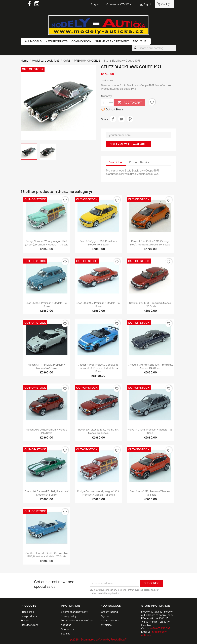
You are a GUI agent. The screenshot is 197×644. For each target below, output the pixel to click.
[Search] (154, 48)
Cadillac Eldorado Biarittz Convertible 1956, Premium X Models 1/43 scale (47, 555)
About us (140, 41)
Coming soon (81, 41)
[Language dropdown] (97, 5)
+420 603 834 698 (160, 628)
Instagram (37, 4)
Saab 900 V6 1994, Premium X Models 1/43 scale (150, 305)
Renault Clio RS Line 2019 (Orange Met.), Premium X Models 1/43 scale (150, 243)
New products (57, 41)
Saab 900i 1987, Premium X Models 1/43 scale (98, 305)
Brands (25, 620)
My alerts (106, 625)
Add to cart (130, 103)
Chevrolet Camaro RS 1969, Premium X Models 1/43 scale (47, 493)
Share (113, 119)
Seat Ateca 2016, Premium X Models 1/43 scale (150, 493)
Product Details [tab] (139, 162)
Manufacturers (29, 625)
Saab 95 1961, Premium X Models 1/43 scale (47, 305)
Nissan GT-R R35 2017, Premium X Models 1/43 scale (47, 366)
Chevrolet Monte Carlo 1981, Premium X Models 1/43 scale (150, 366)
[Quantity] (105, 103)
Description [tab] (116, 162)
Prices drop (27, 612)
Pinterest (130, 119)
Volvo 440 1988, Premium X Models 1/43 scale (150, 431)
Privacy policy (69, 616)
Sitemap (66, 634)
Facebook (29, 4)
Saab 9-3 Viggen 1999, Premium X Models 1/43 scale (98, 243)
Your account (112, 606)
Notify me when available (128, 144)
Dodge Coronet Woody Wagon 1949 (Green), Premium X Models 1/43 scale (47, 243)
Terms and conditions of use (77, 620)
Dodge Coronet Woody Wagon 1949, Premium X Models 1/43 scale (98, 493)
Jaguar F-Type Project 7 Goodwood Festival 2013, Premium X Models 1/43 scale (98, 368)
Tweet (122, 119)
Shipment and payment (112, 41)
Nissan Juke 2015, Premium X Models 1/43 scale (47, 431)
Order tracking (109, 612)
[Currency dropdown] (126, 5)
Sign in (105, 616)
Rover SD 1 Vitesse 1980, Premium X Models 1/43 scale (98, 431)
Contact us (67, 629)
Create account (110, 620)
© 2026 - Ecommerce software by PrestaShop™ (98, 640)
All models (33, 41)
